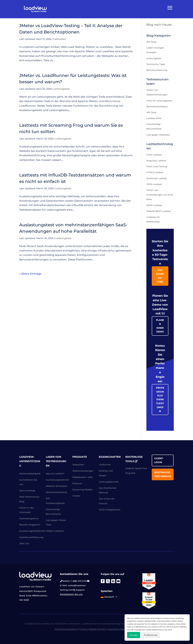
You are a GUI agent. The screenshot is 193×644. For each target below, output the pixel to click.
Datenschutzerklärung (67, 629)
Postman (77, 483)
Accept (134, 635)
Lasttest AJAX (154, 118)
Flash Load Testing (157, 166)
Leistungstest (62, 89)
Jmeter (76, 496)
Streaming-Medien (83, 490)
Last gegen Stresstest (158, 135)
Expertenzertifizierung (31, 537)
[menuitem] (109, 597)
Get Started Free (160, 276)
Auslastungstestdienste (32, 531)
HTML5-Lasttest (155, 172)
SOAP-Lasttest (154, 205)
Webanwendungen (83, 471)
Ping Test (130, 473)
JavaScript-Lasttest (157, 178)
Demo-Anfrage (27, 491)
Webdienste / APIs (82, 477)
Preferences (151, 635)
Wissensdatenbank (30, 474)
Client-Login (159, 460)
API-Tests (151, 42)
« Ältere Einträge (30, 274)
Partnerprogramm (29, 518)
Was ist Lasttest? (55, 474)
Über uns (24, 543)
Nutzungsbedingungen (93, 629)
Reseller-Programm (30, 525)
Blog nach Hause (159, 25)
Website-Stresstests (57, 486)
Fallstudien (60, 39)
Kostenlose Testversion (163, 474)
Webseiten (78, 465)
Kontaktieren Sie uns (71, 594)
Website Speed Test (136, 468)
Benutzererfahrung (157, 70)
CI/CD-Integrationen (110, 510)
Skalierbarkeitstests (157, 106)
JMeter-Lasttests (55, 531)
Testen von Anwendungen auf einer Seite (160, 195)
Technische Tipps (156, 64)
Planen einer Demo (160, 326)
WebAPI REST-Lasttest (159, 211)
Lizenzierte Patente (118, 629)
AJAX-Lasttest (154, 155)
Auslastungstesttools (57, 480)
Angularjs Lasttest (156, 161)
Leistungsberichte (109, 482)
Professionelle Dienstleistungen (160, 399)
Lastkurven (105, 465)
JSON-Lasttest (154, 184)
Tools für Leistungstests (159, 101)
